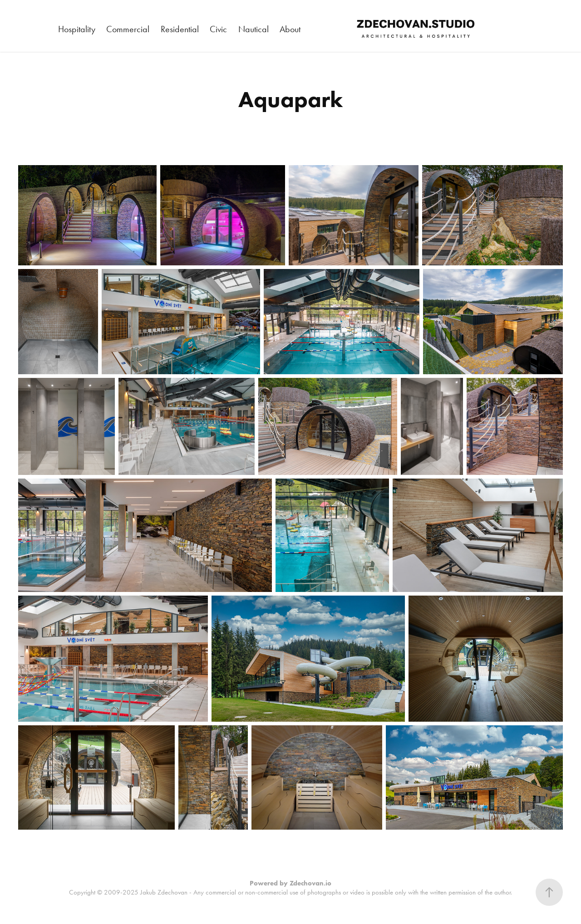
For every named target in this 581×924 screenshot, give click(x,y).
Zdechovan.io (310, 883)
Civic (218, 29)
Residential (180, 29)
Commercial (128, 29)
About (290, 29)
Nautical (254, 29)
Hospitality (77, 29)
